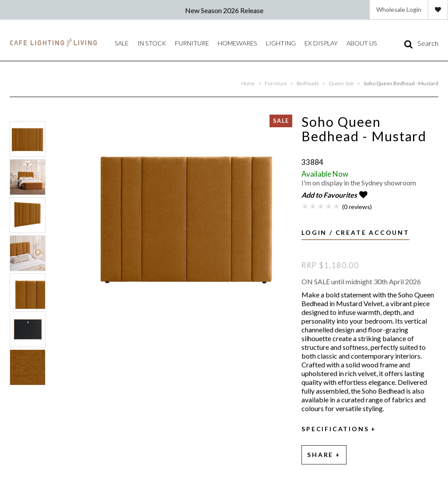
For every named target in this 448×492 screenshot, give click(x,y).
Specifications (335, 428)
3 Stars (321, 205)
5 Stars (337, 205)
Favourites (438, 10)
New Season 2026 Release (224, 10)
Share (320, 452)
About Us (329, 43)
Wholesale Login (399, 9)
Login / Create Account (355, 231)
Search (428, 43)
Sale (121, 43)
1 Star (305, 205)
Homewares (221, 43)
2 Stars (313, 205)
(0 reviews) (357, 205)
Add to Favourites (329, 195)
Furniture (181, 43)
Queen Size (341, 83)
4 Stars (329, 205)
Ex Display (294, 43)
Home (248, 83)
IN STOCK (147, 43)
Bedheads (308, 83)
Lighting (259, 43)
